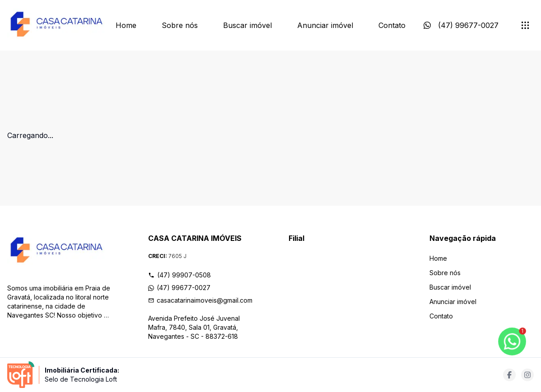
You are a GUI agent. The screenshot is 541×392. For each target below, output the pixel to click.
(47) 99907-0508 (180, 275)
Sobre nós (180, 25)
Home (126, 25)
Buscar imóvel (247, 25)
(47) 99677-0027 (179, 288)
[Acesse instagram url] (527, 375)
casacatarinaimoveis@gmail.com (201, 300)
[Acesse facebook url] (509, 375)
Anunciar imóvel (325, 25)
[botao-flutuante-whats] (512, 341)
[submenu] (525, 25)
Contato (392, 25)
